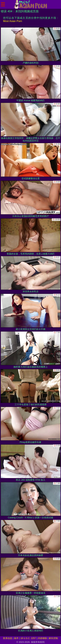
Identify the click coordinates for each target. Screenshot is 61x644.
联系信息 (8, 638)
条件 (16, 638)
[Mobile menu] (3, 4)
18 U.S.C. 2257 (28, 638)
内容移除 (42, 638)
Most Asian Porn (13, 21)
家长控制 (53, 638)
